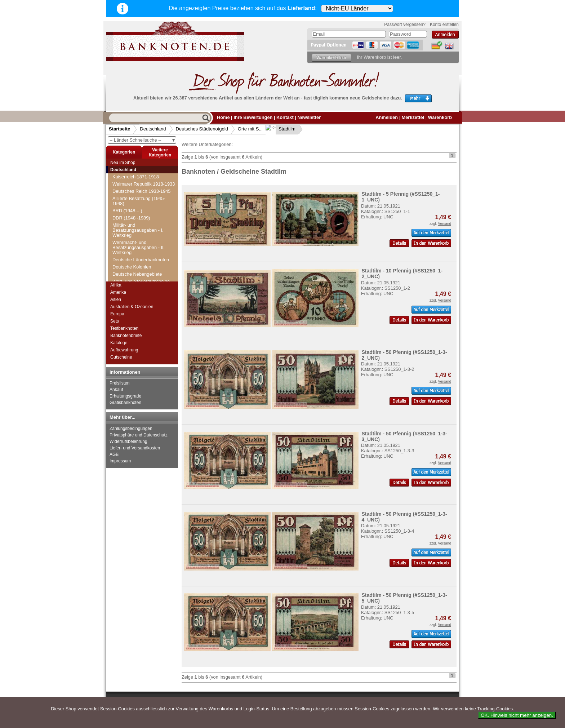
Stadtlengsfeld (131, 260)
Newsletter (309, 117)
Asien (116, 299)
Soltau (123, 173)
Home (223, 117)
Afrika (116, 285)
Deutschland (153, 129)
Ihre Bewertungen (253, 117)
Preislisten (119, 383)
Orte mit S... (250, 129)
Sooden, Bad (130, 209)
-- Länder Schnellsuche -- (143, 140)
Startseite (119, 129)
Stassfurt (126, 267)
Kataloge (119, 343)
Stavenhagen (130, 274)
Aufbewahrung (124, 350)
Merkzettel (413, 117)
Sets (115, 321)
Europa (117, 314)
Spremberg (128, 224)
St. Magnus (128, 231)
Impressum (120, 461)
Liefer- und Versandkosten (135, 448)
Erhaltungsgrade (125, 396)
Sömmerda (128, 180)
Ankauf (116, 390)
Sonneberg (128, 202)
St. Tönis (126, 238)
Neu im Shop (123, 163)
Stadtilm (281, 129)
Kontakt (285, 117)
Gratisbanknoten (125, 403)
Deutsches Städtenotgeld (202, 129)
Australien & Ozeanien (132, 307)
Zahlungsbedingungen (131, 429)
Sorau (123, 216)
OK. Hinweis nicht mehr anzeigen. (517, 715)
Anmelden (387, 117)
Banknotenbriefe (126, 336)
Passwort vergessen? (405, 25)
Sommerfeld (129, 188)
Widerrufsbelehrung (128, 441)
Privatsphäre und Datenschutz (139, 435)
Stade (123, 245)
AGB (114, 454)
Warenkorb (440, 117)
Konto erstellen (444, 25)
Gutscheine (121, 357)
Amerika (118, 292)
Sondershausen (133, 195)
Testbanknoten (124, 328)
